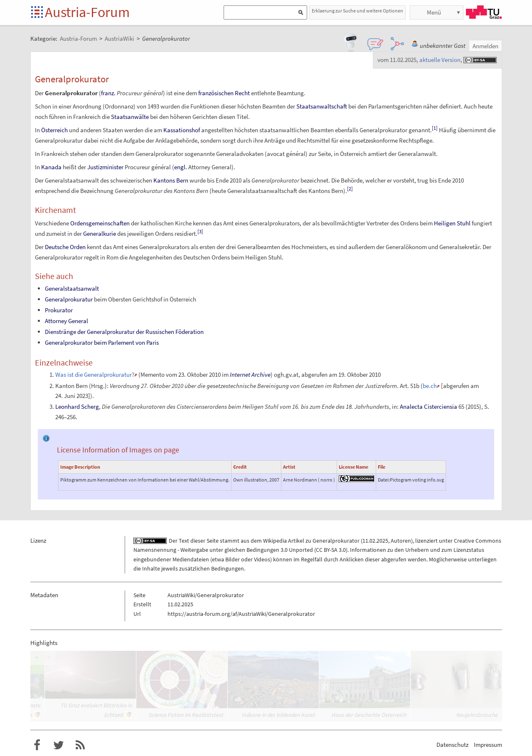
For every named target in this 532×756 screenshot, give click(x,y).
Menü (434, 12)
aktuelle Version (440, 60)
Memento (153, 374)
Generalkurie (100, 233)
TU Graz (484, 12)
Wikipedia (275, 541)
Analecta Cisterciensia (429, 406)
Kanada (51, 167)
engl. (181, 167)
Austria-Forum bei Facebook (37, 745)
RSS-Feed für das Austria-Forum (80, 745)
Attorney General (66, 321)
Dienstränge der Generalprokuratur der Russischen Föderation (124, 332)
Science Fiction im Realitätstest (186, 715)
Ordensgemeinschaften (100, 223)
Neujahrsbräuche (477, 715)
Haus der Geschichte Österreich (369, 715)
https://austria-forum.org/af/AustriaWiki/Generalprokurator (241, 614)
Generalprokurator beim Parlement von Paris (102, 342)
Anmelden (485, 46)
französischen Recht (224, 93)
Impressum (488, 745)
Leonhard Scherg (77, 406)
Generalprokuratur (69, 299)
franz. (108, 93)
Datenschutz (452, 745)
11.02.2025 (375, 541)
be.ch (430, 386)
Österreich (54, 130)
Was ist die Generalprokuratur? (95, 374)
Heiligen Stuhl (452, 223)
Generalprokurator (336, 541)
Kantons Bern (171, 180)
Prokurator (59, 310)
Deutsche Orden (65, 247)
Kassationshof (182, 130)
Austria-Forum (87, 12)
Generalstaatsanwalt (72, 288)
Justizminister (105, 167)
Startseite (38, 13)
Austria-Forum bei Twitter (59, 745)
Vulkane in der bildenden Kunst (278, 715)
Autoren (401, 541)
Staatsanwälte (130, 117)
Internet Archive (250, 374)
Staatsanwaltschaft (322, 106)
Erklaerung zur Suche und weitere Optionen (357, 11)
